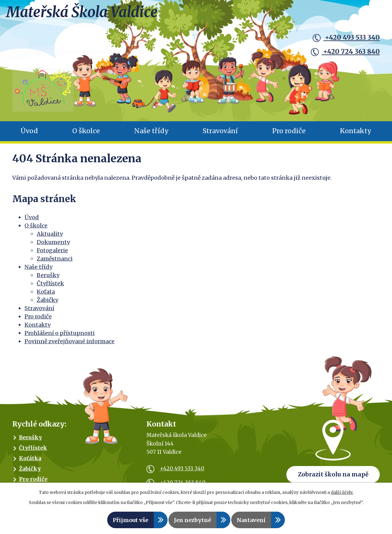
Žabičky (47, 303)
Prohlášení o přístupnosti (60, 336)
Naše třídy (151, 135)
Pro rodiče (289, 135)
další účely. (342, 492)
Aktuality (50, 237)
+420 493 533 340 (346, 38)
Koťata (46, 295)
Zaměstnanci (55, 262)
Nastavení (251, 520)
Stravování (220, 135)
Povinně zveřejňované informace (70, 345)
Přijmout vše (130, 520)
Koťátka (30, 462)
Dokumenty (53, 245)
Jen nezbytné (192, 520)
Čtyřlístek (50, 287)
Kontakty (356, 135)
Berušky (48, 278)
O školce (86, 135)
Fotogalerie (52, 254)
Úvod (29, 135)
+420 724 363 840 (345, 52)
